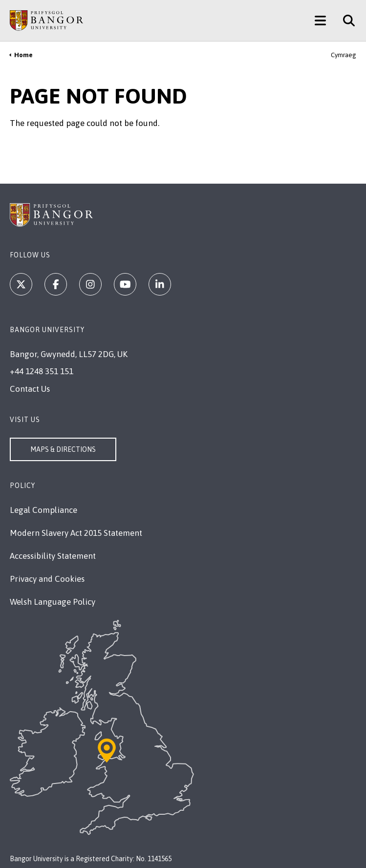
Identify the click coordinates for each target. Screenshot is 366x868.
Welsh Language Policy (53, 602)
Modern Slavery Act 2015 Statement (76, 533)
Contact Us (30, 389)
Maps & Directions (63, 449)
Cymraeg (344, 55)
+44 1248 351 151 (42, 371)
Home (23, 55)
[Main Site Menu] (320, 21)
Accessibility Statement (53, 556)
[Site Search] (345, 21)
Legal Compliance (43, 510)
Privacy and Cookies (47, 579)
